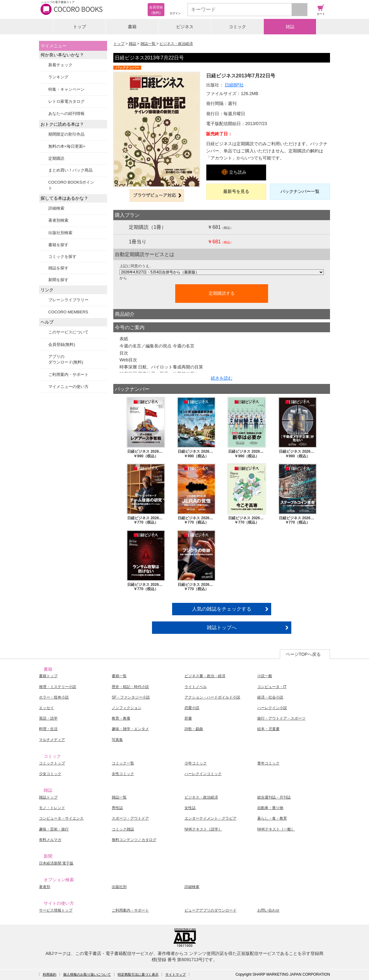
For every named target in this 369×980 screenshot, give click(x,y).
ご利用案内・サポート (68, 375)
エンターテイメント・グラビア (211, 818)
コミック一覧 (123, 763)
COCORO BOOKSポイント (71, 185)
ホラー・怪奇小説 (54, 697)
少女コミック (50, 774)
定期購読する (222, 293)
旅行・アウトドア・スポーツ (281, 718)
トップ (80, 27)
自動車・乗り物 (270, 808)
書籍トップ (48, 676)
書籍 (132, 27)
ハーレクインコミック (203, 774)
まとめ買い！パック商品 (70, 170)
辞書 (188, 718)
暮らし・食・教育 (272, 818)
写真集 (117, 740)
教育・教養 (121, 718)
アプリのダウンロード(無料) (66, 359)
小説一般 (265, 676)
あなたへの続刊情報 (66, 113)
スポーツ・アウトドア (130, 818)
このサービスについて (68, 332)
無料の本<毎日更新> (67, 146)
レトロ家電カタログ (66, 101)
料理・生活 (48, 729)
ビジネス (185, 27)
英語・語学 (48, 718)
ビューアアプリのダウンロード (211, 910)
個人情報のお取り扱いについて (87, 974)
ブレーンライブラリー (68, 300)
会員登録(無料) (62, 344)
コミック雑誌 (123, 829)
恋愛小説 (192, 708)
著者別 (45, 887)
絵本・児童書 (268, 729)
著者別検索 (58, 220)
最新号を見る (236, 191)
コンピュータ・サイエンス (61, 818)
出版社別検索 (60, 233)
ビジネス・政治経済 (176, 44)
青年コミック (268, 763)
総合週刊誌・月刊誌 (274, 797)
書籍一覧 (119, 676)
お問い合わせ (268, 910)
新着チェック (60, 65)
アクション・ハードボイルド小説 (212, 697)
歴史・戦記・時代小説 (130, 687)
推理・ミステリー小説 (58, 687)
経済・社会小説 (270, 697)
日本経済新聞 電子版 (56, 863)
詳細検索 (56, 208)
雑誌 (290, 27)
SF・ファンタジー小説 (131, 697)
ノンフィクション (127, 708)
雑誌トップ (48, 797)
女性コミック (123, 774)
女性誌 (190, 808)
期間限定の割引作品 (66, 134)
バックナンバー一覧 (300, 191)
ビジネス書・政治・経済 (205, 676)
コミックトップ (52, 763)
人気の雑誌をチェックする (222, 609)
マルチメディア (52, 740)
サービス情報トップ (56, 910)
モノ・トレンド (52, 808)
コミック (237, 27)
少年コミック (196, 763)
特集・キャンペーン (66, 89)
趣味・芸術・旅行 (54, 829)
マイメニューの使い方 (68, 387)
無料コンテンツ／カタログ (134, 840)
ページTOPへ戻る (303, 654)
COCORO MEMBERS (68, 312)
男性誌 (117, 808)
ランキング (58, 77)
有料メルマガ (50, 840)
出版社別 (119, 887)
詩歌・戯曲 (194, 729)
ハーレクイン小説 (272, 708)
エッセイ (46, 708)
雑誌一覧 (148, 44)
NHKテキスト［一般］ (276, 829)
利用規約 (50, 974)
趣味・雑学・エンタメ (130, 729)
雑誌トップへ (222, 627)
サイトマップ (176, 974)
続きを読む (222, 378)
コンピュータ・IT (272, 687)
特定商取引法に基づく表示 (138, 974)
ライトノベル (196, 687)
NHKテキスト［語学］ (203, 829)
